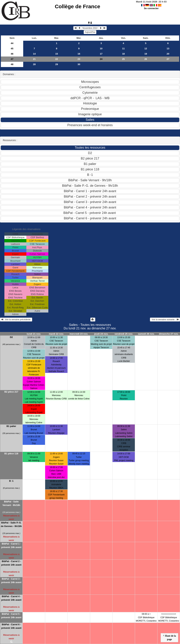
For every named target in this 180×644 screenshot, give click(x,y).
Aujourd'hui (90, 32)
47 (12, 59)
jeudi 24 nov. (101, 334)
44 (12, 43)
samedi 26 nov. (146, 334)
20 (168, 54)
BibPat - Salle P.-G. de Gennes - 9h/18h (11, 524)
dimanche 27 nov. (169, 334)
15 (57, 54)
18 (123, 54)
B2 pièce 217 (11, 392)
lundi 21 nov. (34, 334)
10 (101, 49)
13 (168, 49)
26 (146, 59)
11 (123, 49)
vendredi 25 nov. (124, 334)
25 (123, 59)
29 (57, 64)
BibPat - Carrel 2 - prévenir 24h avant (11, 563)
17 (101, 54)
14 (34, 54)
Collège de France (78, 6)
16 (79, 54)
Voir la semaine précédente (16, 320)
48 (12, 64)
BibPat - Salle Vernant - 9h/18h (11, 503)
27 (168, 59)
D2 (11, 337)
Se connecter (151, 8)
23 (79, 59)
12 (146, 49)
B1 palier (11, 426)
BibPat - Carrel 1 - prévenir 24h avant (11, 545)
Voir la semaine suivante (165, 320)
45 (12, 49)
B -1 (11, 481)
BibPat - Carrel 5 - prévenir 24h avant (11, 616)
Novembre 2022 (90, 28)
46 (12, 54)
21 (34, 59)
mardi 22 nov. (56, 334)
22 (57, 59)
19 (146, 54)
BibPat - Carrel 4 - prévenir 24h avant (11, 598)
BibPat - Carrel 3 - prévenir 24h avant (11, 581)
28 (34, 64)
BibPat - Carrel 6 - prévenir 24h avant (11, 626)
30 (79, 64)
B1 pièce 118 (11, 454)
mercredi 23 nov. (79, 334)
